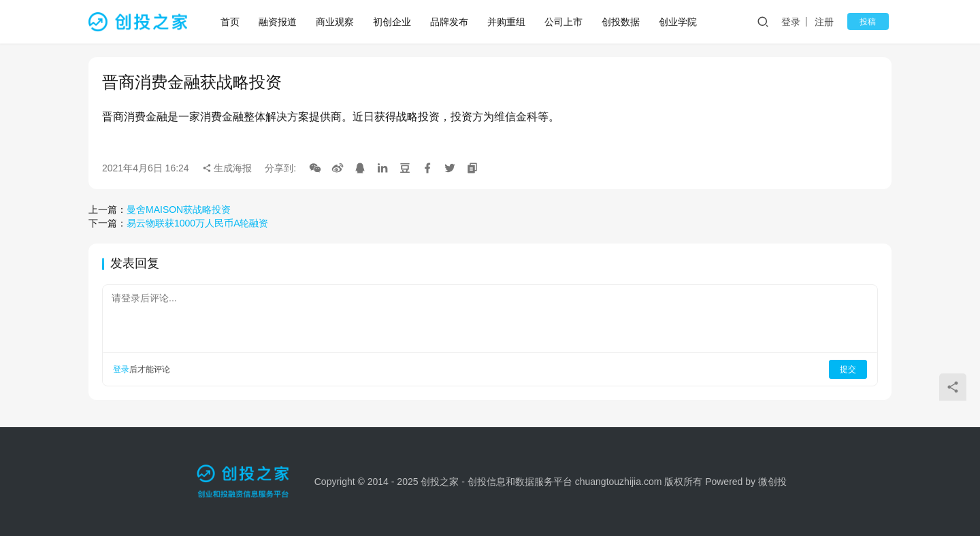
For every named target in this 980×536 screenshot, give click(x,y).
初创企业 (393, 22)
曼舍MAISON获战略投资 (179, 210)
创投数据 (622, 22)
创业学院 (679, 22)
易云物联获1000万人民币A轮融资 (197, 223)
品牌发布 (451, 22)
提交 (848, 369)
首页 (231, 22)
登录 (800, 22)
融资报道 (279, 22)
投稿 (872, 22)
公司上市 (565, 22)
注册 (833, 22)
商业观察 (336, 22)
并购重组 (508, 22)
